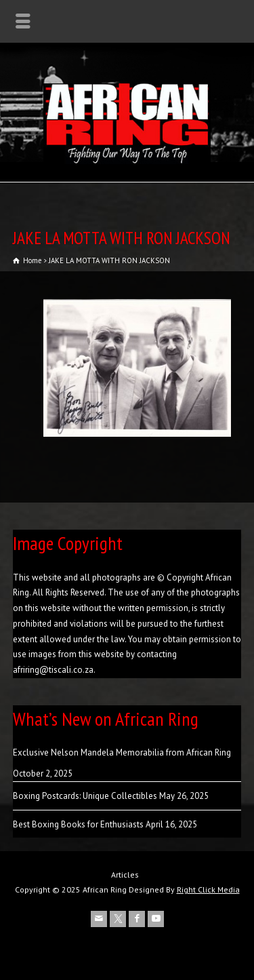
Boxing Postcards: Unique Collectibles (85, 796)
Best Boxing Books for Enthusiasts (78, 824)
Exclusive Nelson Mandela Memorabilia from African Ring (122, 752)
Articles (125, 875)
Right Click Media (208, 889)
